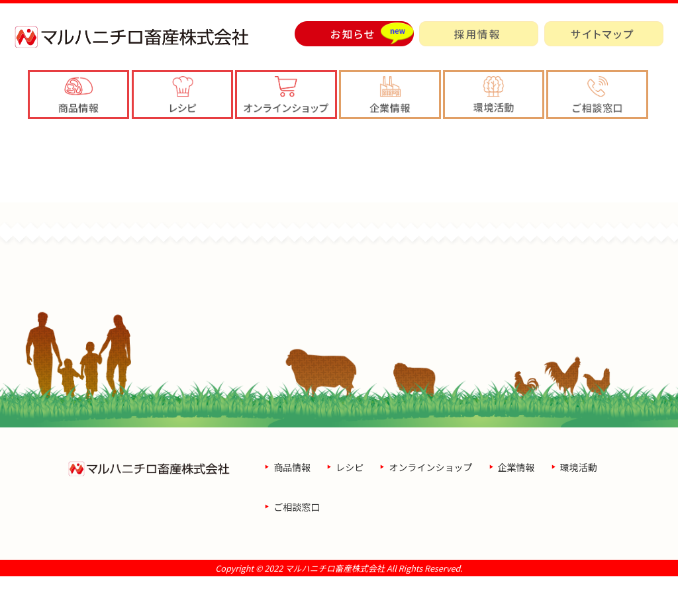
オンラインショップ (430, 507)
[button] (390, 95)
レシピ (350, 507)
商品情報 (292, 507)
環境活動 (579, 507)
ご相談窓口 (297, 547)
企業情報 (516, 507)
